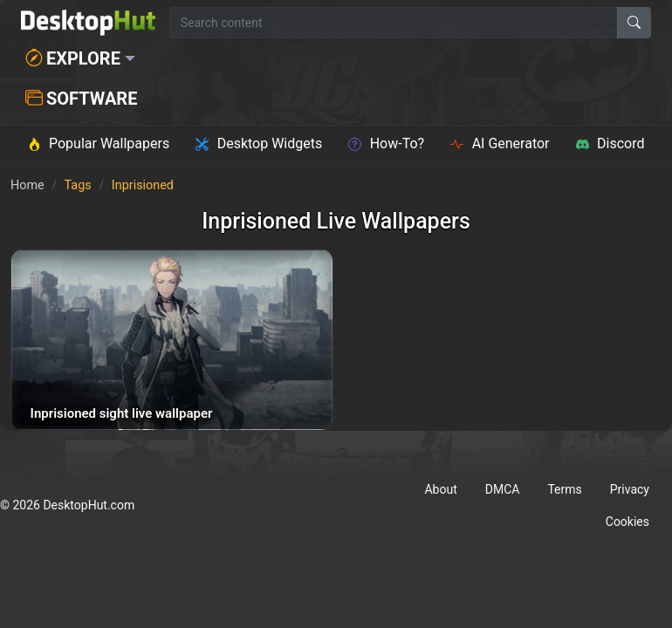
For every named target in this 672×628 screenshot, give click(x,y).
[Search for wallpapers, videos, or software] (394, 23)
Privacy (630, 489)
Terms (564, 489)
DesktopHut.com (89, 505)
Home (27, 185)
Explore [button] (73, 58)
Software (81, 99)
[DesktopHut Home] (88, 23)
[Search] (634, 23)
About (440, 489)
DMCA (503, 489)
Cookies (627, 522)
